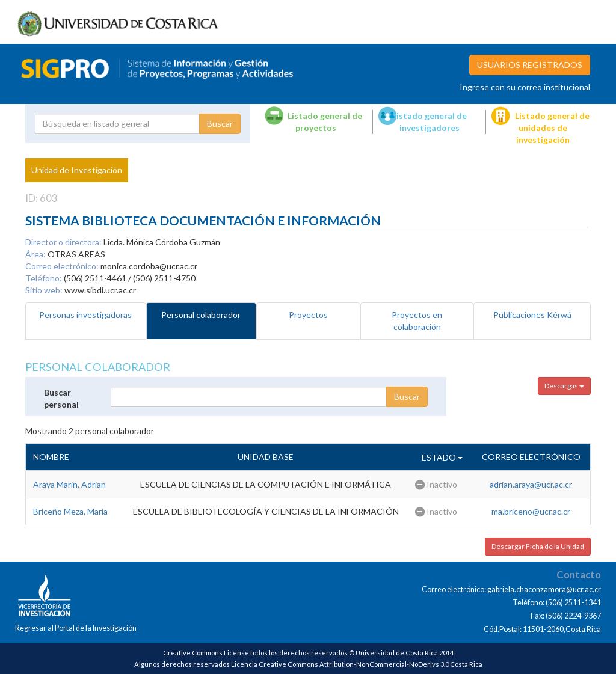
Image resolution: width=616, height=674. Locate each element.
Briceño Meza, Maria (70, 511)
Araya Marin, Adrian (69, 484)
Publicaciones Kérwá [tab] (532, 315)
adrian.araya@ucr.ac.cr (531, 484)
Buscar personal (61, 398)
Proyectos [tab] (308, 315)
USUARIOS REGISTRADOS (530, 65)
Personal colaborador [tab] (201, 315)
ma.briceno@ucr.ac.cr (531, 511)
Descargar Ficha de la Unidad (538, 546)
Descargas (564, 386)
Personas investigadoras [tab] (85, 315)
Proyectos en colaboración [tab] (417, 321)
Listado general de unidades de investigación (552, 128)
